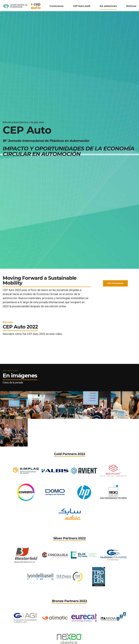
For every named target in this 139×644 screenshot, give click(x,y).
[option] (69, 140)
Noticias (131, 6)
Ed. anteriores (108, 6)
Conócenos (57, 6)
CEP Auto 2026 (82, 6)
